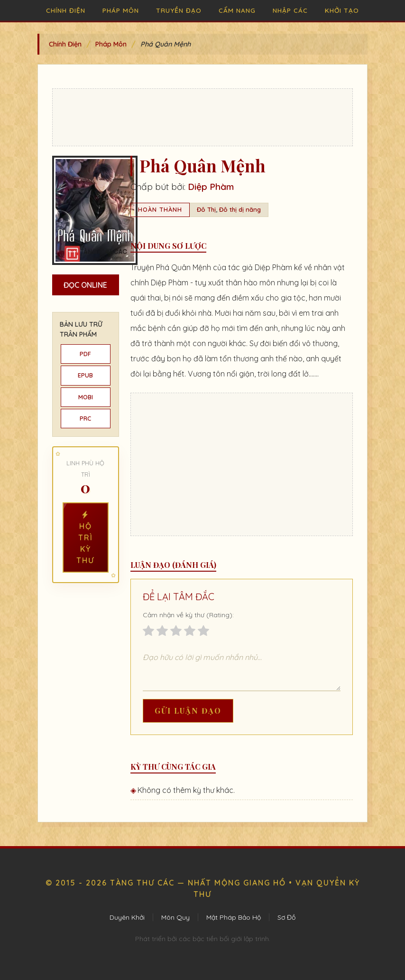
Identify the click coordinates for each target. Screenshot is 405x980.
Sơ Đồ (286, 917)
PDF (85, 354)
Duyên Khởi (127, 917)
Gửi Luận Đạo (188, 711)
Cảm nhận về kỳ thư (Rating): (188, 615)
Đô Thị (206, 209)
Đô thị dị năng (240, 209)
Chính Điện (66, 10)
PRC (85, 418)
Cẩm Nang (237, 10)
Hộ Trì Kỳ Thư (85, 537)
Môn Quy (175, 917)
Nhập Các (290, 10)
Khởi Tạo (342, 10)
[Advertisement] (202, 117)
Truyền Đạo (179, 10)
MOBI (86, 397)
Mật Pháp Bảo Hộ (234, 917)
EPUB (85, 375)
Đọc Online (85, 285)
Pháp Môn (121, 10)
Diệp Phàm (211, 187)
